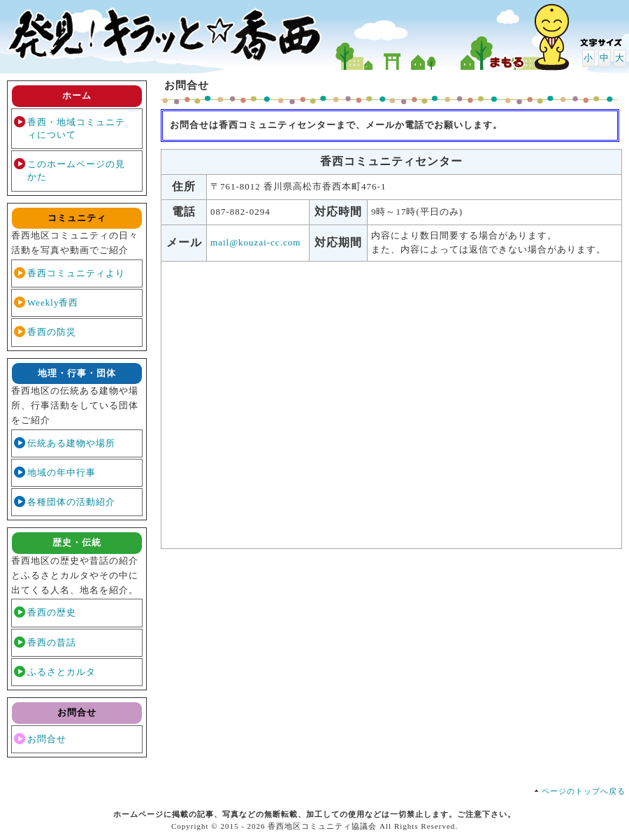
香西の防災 (52, 332)
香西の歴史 (52, 612)
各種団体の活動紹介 (71, 502)
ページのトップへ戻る (584, 791)
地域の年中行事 (62, 472)
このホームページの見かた (76, 170)
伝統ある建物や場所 (71, 443)
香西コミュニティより (76, 273)
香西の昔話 (52, 642)
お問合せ (47, 739)
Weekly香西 (53, 302)
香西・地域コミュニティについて (76, 128)
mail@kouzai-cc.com (255, 242)
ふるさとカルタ (62, 672)
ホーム (77, 95)
